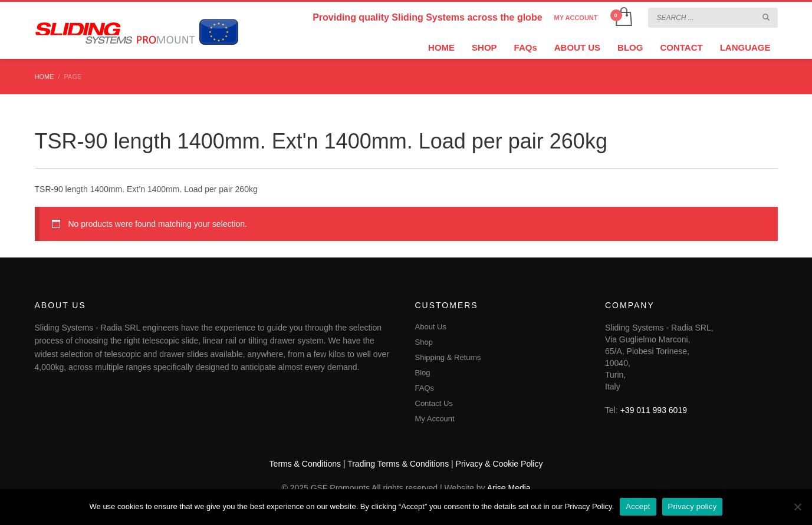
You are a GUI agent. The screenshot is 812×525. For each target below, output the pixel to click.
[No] (797, 507)
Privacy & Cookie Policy (499, 464)
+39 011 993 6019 (654, 410)
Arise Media (509, 488)
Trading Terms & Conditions (398, 464)
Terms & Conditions (305, 464)
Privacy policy (693, 506)
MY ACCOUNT (576, 18)
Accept (638, 506)
